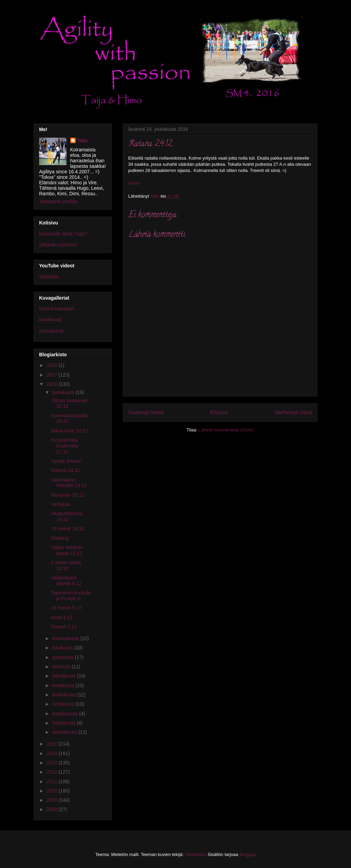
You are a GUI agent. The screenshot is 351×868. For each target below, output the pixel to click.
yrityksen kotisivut (58, 245)
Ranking (60, 538)
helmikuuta (64, 723)
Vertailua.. (62, 504)
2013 (53, 763)
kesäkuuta (64, 685)
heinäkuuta (64, 676)
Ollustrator (195, 854)
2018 (53, 365)
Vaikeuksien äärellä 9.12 (66, 581)
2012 (53, 772)
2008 (53, 809)
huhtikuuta (64, 704)
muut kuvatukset (57, 309)
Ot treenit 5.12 (66, 608)
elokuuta (62, 667)
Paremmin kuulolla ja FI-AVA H (71, 596)
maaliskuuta (66, 714)
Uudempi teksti (146, 412)
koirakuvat (50, 320)
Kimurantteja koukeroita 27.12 (65, 446)
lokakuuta (63, 648)
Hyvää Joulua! (66, 461)
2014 (53, 753)
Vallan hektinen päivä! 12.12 (67, 550)
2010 (53, 791)
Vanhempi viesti (293, 412)
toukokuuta (64, 695)
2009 (53, 800)
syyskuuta (63, 657)
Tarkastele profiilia (58, 201)
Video (134, 183)
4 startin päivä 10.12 (66, 565)
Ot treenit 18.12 (68, 529)
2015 (53, 744)
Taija (82, 140)
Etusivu (219, 412)
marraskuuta (66, 638)
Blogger (247, 854)
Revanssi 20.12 (68, 495)
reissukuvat (51, 331)
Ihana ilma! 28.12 (69, 431)
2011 (53, 782)
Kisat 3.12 (62, 617)
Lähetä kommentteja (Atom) (226, 430)
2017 (53, 375)
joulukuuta (64, 392)
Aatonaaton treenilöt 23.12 (69, 483)
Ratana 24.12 (65, 470)
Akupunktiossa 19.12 (67, 516)
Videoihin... (51, 277)
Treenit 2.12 (64, 627)
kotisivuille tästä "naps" (63, 234)
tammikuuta (65, 732)
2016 (53, 384)
